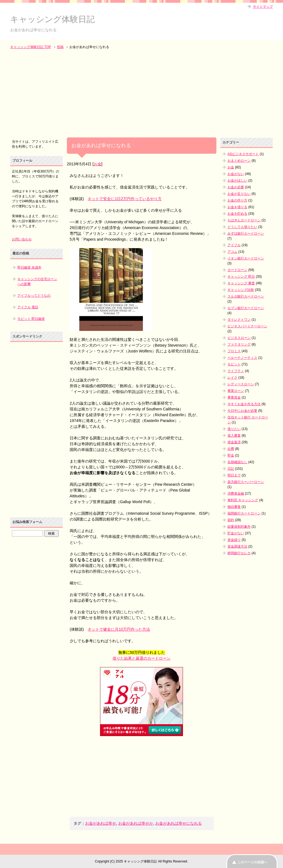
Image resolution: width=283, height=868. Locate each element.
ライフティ (236, 371)
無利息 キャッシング (243, 500)
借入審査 (234, 436)
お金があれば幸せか (136, 823)
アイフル (234, 245)
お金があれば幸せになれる (179, 823)
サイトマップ (263, 7)
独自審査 (234, 507)
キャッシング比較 (241, 290)
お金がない (236, 174)
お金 (98, 164)
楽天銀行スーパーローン (246, 482)
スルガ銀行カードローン (246, 296)
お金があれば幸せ (101, 823)
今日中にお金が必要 (242, 411)
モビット (234, 364)
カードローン (237, 270)
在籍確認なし (237, 462)
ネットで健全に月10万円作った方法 (119, 629)
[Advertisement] (141, 94)
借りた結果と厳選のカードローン (141, 658)
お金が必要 (236, 187)
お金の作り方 (237, 200)
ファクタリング (239, 344)
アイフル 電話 (28, 307)
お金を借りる (237, 207)
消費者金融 (236, 493)
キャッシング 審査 (241, 283)
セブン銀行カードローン (246, 308)
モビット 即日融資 (31, 319)
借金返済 (234, 442)
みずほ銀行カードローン (246, 233)
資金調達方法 (237, 546)
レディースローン (241, 384)
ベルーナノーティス (242, 358)
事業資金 (234, 397)
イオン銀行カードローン (246, 258)
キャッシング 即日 (241, 277)
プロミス (234, 351)
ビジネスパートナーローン (247, 326)
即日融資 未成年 (29, 267)
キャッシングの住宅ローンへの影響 (37, 282)
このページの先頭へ (252, 862)
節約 (231, 520)
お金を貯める (237, 214)
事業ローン (236, 391)
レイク (232, 378)
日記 (231, 469)
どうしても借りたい (242, 227)
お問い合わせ (22, 239)
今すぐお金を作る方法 (244, 404)
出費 (231, 449)
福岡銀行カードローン (244, 513)
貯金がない (236, 533)
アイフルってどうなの (34, 296)
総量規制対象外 (239, 527)
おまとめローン (239, 161)
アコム (232, 252)
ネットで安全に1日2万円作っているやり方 (125, 199)
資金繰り (234, 540)
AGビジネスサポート (243, 154)
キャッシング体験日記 (53, 19)
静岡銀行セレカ (239, 553)
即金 (231, 455)
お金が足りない (239, 194)
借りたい (234, 429)
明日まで (234, 475)
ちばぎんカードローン (244, 220)
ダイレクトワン (239, 320)
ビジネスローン (239, 338)
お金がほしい (237, 180)
